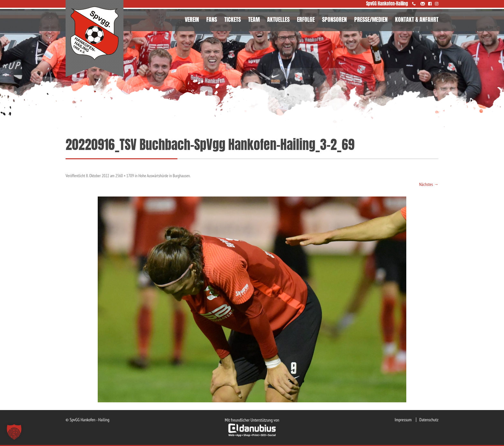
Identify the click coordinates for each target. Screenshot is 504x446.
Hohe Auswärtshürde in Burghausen (164, 176)
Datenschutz (429, 420)
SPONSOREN (334, 19)
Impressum (403, 420)
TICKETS (233, 19)
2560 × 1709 (125, 176)
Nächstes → (429, 184)
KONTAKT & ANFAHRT (417, 19)
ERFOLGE (306, 19)
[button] (14, 432)
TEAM (254, 19)
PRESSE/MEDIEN (371, 19)
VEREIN (192, 19)
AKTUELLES (278, 19)
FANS (212, 19)
